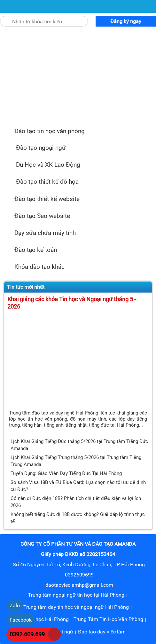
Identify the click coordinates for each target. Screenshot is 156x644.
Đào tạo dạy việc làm (102, 632)
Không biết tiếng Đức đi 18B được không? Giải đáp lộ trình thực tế (78, 518)
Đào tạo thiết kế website (42, 199)
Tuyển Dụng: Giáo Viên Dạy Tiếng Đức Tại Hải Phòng (66, 473)
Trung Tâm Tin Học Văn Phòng (108, 619)
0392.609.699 (27, 634)
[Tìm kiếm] (4, 18)
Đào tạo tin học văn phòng (44, 131)
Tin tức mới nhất (26, 287)
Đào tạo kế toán (30, 250)
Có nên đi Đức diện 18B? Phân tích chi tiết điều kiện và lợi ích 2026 (76, 502)
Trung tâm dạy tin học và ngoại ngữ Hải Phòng (76, 607)
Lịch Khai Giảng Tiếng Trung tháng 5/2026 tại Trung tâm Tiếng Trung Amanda (76, 461)
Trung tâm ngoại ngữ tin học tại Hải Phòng (76, 595)
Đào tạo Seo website (37, 216)
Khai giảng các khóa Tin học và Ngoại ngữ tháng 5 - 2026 (72, 303)
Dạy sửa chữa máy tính (40, 233)
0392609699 (79, 575)
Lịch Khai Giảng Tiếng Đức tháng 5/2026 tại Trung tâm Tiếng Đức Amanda (79, 445)
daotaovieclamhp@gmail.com (79, 585)
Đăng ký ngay (126, 21)
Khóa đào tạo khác (34, 267)
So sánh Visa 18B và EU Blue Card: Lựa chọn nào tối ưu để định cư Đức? (78, 486)
